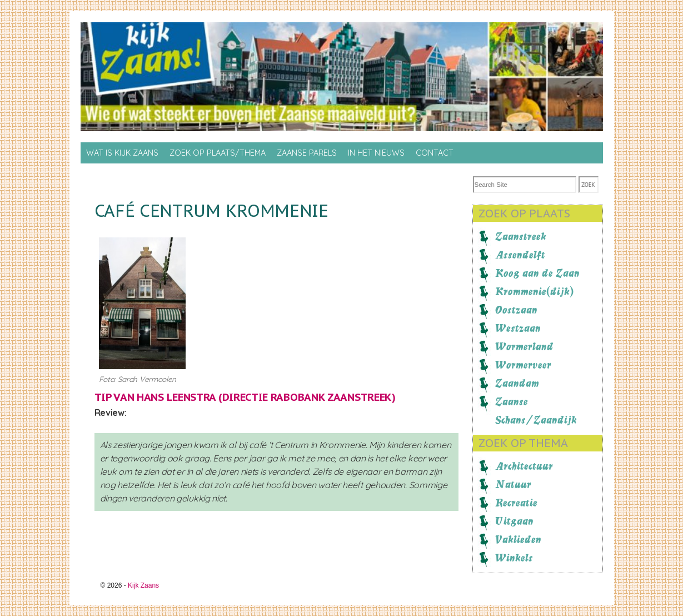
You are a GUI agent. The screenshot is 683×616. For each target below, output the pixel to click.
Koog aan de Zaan (537, 273)
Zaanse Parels (307, 153)
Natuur (513, 484)
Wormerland (524, 346)
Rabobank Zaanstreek (331, 397)
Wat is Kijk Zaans (122, 153)
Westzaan (518, 328)
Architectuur (524, 466)
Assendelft (520, 255)
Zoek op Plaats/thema (218, 153)
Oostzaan (516, 310)
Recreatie (516, 503)
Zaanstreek (521, 236)
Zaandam (517, 383)
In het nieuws (376, 153)
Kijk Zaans (143, 585)
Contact (435, 153)
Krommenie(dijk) (534, 291)
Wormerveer (523, 365)
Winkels (514, 558)
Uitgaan (514, 521)
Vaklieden (518, 539)
